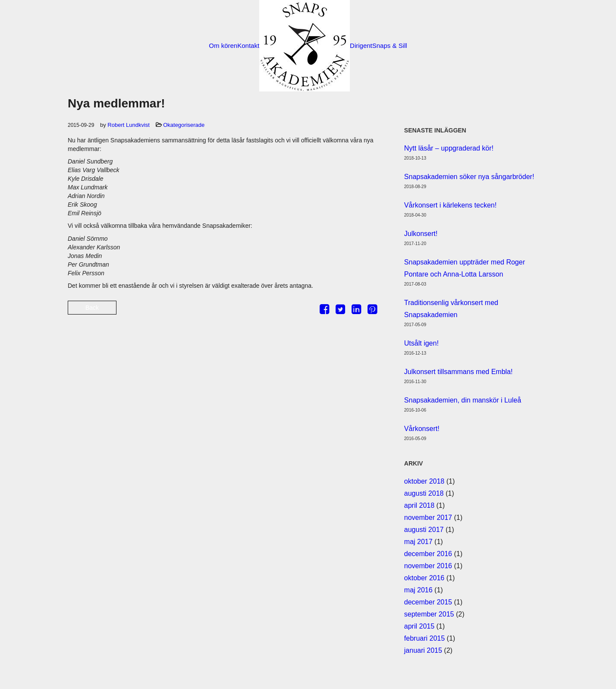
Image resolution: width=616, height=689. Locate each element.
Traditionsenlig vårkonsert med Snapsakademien (451, 309)
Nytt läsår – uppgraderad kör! (449, 148)
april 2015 (419, 626)
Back (92, 308)
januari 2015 (423, 650)
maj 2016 (418, 590)
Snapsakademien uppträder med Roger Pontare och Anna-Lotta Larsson (465, 268)
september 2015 (429, 614)
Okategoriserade (184, 125)
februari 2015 (424, 638)
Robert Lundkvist (129, 125)
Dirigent (361, 46)
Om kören (223, 46)
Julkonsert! (421, 234)
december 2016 (428, 554)
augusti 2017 (424, 530)
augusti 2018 (424, 493)
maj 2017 (418, 542)
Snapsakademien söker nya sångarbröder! (469, 177)
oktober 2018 (424, 481)
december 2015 (428, 602)
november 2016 (428, 566)
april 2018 (419, 505)
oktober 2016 (424, 578)
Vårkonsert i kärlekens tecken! (450, 205)
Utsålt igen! (421, 343)
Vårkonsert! (422, 429)
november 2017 (428, 518)
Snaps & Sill (390, 46)
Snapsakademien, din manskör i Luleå (463, 400)
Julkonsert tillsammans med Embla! (459, 372)
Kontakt (248, 46)
